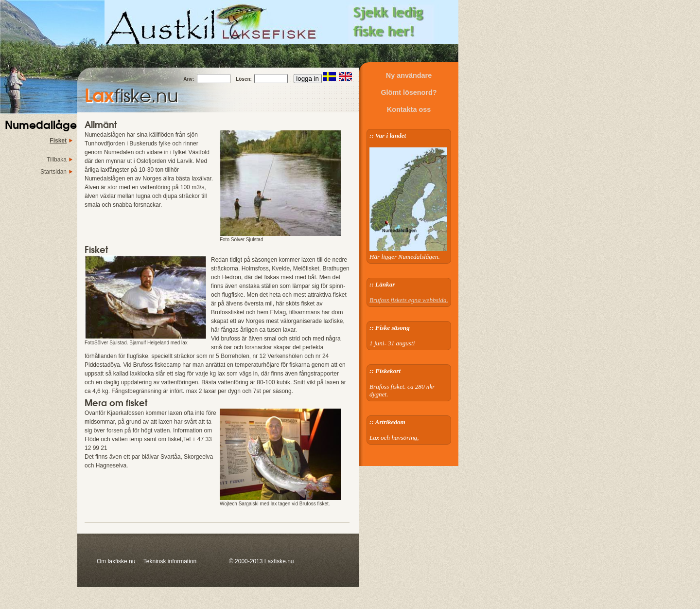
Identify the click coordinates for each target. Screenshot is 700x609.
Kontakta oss (409, 109)
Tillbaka (57, 160)
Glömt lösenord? (409, 92)
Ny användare (409, 75)
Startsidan (53, 172)
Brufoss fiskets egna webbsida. (409, 300)
